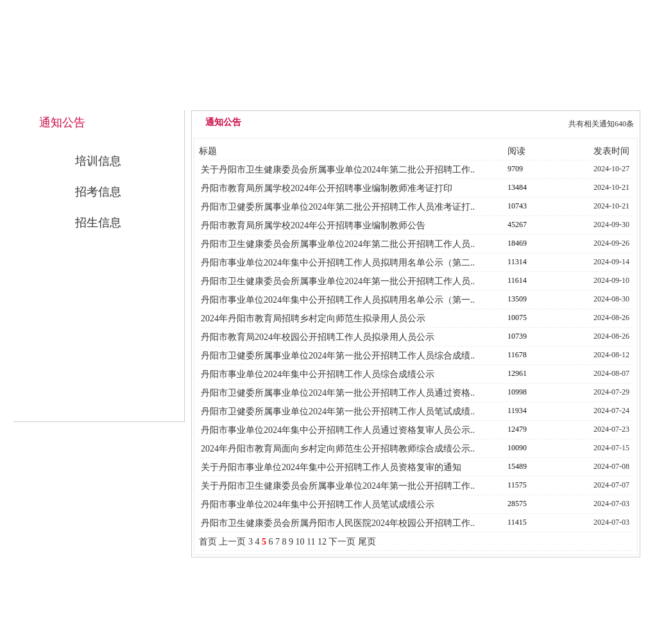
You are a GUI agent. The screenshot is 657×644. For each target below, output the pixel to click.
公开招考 (502, 97)
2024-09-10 (611, 280)
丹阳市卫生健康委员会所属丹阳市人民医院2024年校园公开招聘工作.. (338, 523)
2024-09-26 (611, 243)
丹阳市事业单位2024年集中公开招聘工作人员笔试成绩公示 (318, 504)
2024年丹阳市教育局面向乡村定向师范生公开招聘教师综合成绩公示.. (338, 449)
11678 (517, 355)
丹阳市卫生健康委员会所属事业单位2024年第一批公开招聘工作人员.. (338, 281)
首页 (208, 542)
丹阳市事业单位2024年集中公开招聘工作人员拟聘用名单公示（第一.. (338, 300)
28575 (517, 504)
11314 (517, 262)
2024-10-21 (611, 187)
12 (322, 542)
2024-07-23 (611, 429)
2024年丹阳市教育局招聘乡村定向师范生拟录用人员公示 (313, 318)
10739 (517, 336)
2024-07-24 (611, 411)
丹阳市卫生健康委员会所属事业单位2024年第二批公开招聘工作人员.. (338, 244)
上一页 (232, 542)
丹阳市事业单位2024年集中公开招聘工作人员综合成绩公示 (318, 374)
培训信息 (98, 161)
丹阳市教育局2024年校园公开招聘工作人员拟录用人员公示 (318, 337)
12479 (517, 429)
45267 (517, 225)
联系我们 (590, 97)
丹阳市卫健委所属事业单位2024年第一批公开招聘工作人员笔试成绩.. (338, 411)
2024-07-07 (611, 485)
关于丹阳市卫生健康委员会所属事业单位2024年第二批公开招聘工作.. (338, 170)
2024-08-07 (611, 373)
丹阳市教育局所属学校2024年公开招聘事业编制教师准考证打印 (327, 188)
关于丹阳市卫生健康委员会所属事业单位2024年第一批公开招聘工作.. (338, 486)
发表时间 (611, 151)
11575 (517, 485)
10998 (517, 392)
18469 (517, 243)
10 (300, 542)
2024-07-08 (611, 466)
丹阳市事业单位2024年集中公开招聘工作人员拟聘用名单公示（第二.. (338, 263)
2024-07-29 (611, 392)
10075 (517, 318)
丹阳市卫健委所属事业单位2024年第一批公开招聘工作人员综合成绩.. (338, 356)
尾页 (367, 542)
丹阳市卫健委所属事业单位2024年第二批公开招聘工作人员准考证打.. (338, 207)
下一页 (342, 542)
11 (311, 542)
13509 (517, 299)
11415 (517, 522)
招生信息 (98, 223)
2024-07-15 (611, 448)
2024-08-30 (611, 299)
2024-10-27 (611, 169)
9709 (515, 169)
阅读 (516, 151)
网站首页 (241, 97)
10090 (517, 448)
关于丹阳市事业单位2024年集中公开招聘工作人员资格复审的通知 (331, 467)
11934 (517, 411)
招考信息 (98, 192)
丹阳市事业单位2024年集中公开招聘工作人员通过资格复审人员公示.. (338, 430)
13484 (517, 187)
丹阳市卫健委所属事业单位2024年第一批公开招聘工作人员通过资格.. (338, 393)
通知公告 (415, 97)
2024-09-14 (611, 262)
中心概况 (328, 97)
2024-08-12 (611, 355)
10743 (517, 206)
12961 (517, 373)
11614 (517, 280)
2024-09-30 (611, 225)
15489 (517, 466)
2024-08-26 (611, 318)
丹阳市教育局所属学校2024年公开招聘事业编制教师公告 (313, 225)
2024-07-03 (611, 504)
